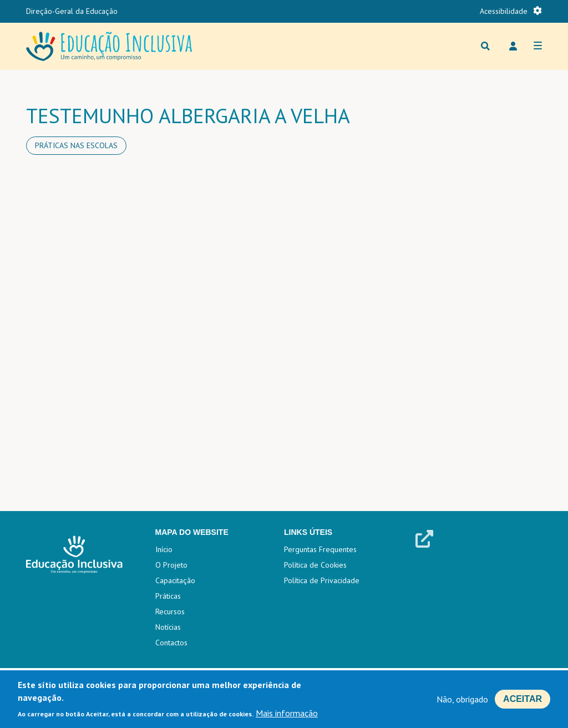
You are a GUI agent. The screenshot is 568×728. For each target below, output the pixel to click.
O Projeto (171, 565)
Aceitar (523, 699)
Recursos (170, 611)
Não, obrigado (462, 699)
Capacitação (175, 580)
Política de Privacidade (322, 580)
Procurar (485, 46)
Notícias (168, 627)
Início (164, 549)
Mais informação (287, 713)
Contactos (171, 643)
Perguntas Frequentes (320, 549)
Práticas (168, 596)
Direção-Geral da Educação (72, 11)
